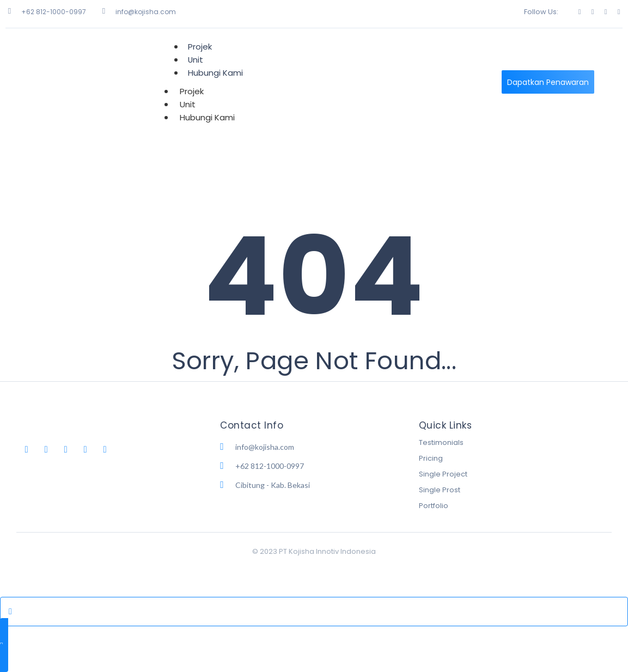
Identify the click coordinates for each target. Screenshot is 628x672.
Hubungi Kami (215, 73)
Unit (188, 104)
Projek (192, 91)
